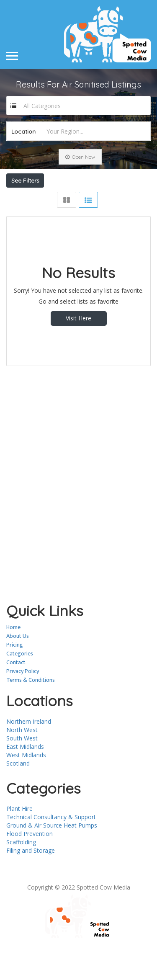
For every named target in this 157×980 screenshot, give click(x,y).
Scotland (18, 793)
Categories (20, 683)
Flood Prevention (30, 863)
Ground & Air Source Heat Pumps (52, 855)
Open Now (80, 157)
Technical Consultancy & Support (51, 846)
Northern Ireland (29, 751)
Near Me (50, 199)
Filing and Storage (31, 880)
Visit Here (78, 347)
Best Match (103, 199)
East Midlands (25, 776)
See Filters (25, 181)
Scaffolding (21, 871)
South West (22, 767)
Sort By (25, 214)
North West (22, 759)
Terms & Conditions (31, 709)
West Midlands (26, 784)
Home (13, 656)
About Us (18, 665)
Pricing (15, 674)
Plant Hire (19, 838)
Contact (16, 692)
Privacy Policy (23, 700)
